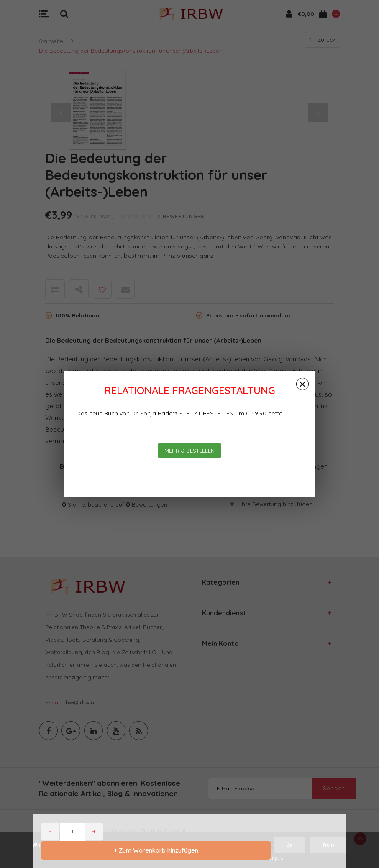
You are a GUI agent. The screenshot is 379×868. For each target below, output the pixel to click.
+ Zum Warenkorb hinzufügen (155, 850)
